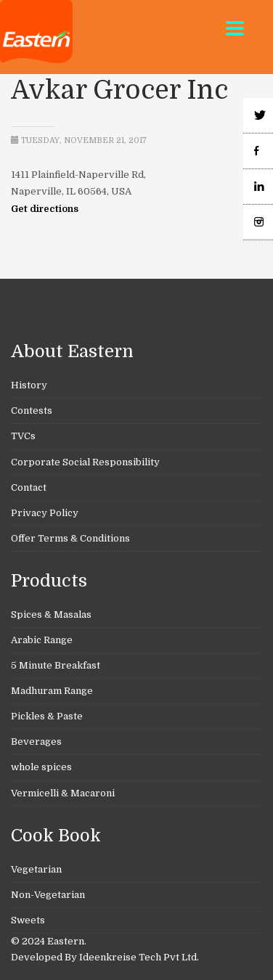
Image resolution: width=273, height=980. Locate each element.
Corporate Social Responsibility (85, 462)
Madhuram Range (52, 691)
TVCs (23, 436)
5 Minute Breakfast (56, 665)
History (29, 385)
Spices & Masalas (51, 614)
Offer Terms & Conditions (70, 538)
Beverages (36, 742)
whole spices (41, 767)
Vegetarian (36, 869)
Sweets (28, 920)
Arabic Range (42, 640)
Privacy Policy (45, 513)
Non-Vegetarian (48, 895)
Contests (32, 411)
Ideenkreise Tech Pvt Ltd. (139, 957)
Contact (29, 487)
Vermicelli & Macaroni (63, 793)
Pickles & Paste (47, 716)
